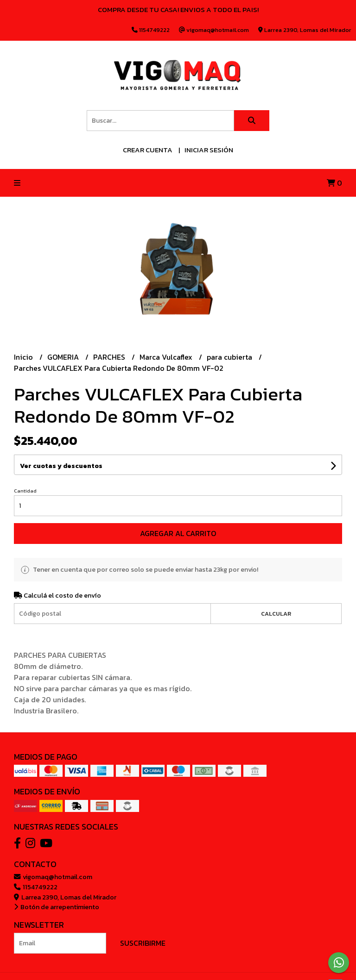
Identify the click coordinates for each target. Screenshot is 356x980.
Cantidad (25, 491)
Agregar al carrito (178, 533)
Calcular (276, 614)
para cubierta (230, 357)
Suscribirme (143, 943)
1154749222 (36, 887)
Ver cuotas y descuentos (61, 466)
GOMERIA (64, 357)
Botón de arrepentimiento (57, 907)
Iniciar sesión (209, 150)
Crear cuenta (148, 150)
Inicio (24, 357)
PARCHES (110, 357)
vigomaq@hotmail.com (53, 877)
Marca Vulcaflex (167, 357)
